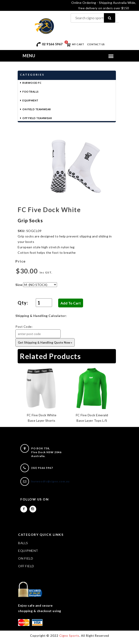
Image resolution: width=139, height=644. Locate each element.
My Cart (74, 44)
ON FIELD (26, 558)
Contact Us (96, 44)
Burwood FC (32, 83)
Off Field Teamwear (37, 118)
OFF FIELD (26, 566)
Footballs (31, 92)
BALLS (23, 543)
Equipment (30, 100)
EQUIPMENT (28, 551)
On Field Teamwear (37, 109)
